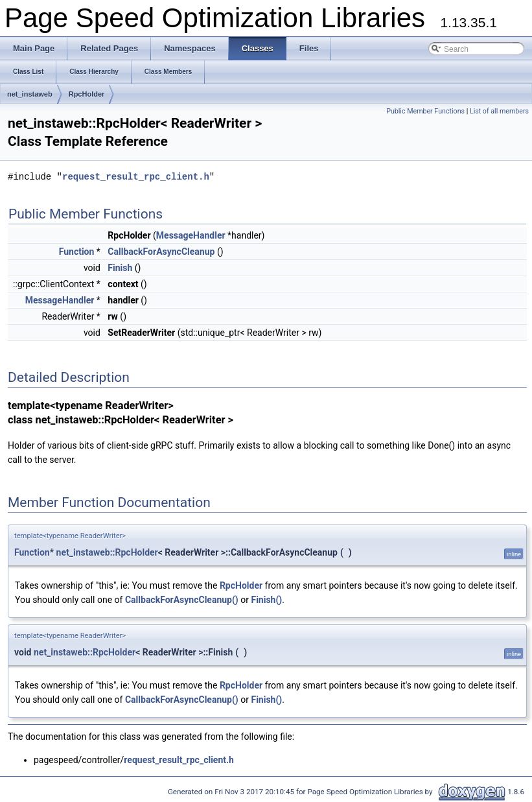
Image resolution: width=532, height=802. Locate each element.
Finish (120, 268)
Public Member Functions (425, 111)
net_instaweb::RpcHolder (107, 552)
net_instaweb (30, 94)
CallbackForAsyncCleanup (161, 252)
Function (77, 252)
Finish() (266, 600)
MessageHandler (191, 235)
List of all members (499, 111)
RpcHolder (87, 94)
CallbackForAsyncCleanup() (182, 600)
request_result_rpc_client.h (136, 177)
